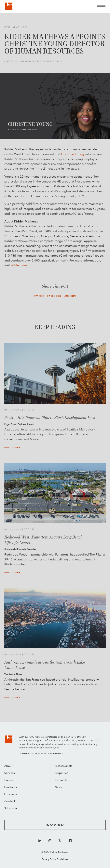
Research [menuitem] (61, 780)
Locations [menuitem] (11, 794)
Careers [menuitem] (9, 780)
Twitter (39, 296)
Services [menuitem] (10, 773)
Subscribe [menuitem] (11, 809)
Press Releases (52, 61)
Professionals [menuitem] (64, 766)
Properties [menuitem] (62, 773)
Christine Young (73, 154)
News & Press (30, 61)
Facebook (54, 296)
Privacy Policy (49, 859)
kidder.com (19, 265)
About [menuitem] (8, 766)
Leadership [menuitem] (11, 787)
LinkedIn (70, 296)
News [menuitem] (59, 787)
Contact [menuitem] (10, 801)
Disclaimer (62, 859)
